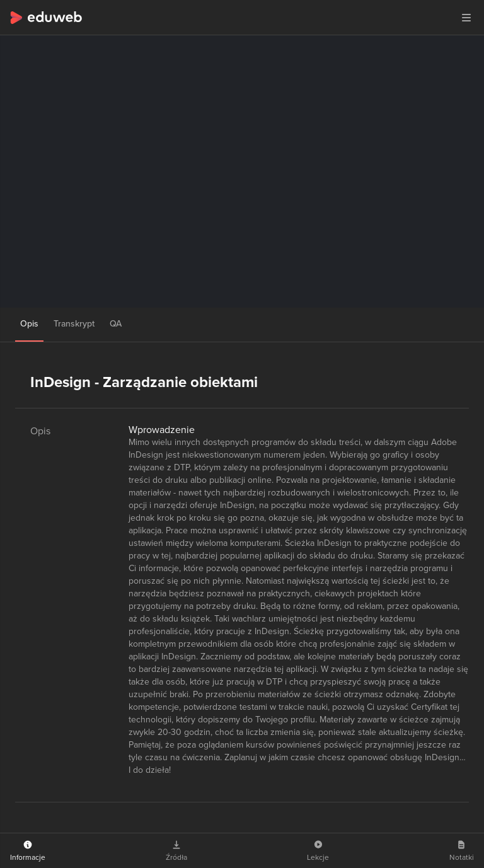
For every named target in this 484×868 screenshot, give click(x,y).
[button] (466, 18)
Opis (29, 324)
